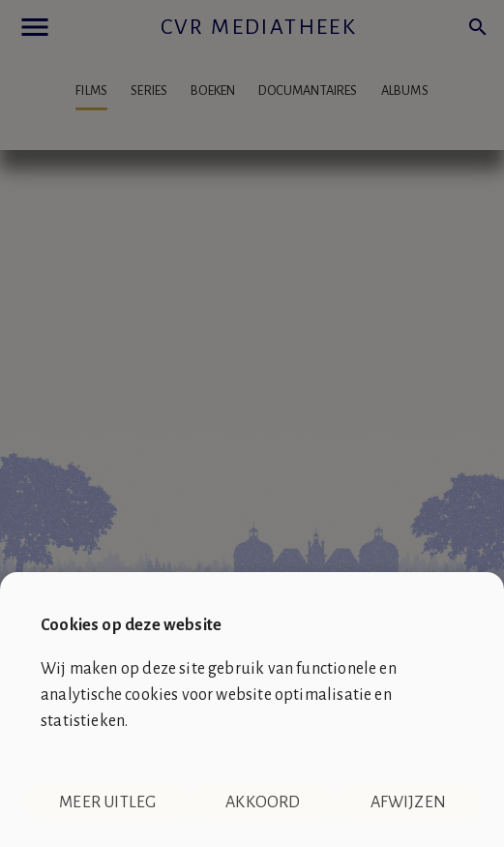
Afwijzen (408, 802)
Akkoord (263, 802)
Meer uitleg (107, 802)
